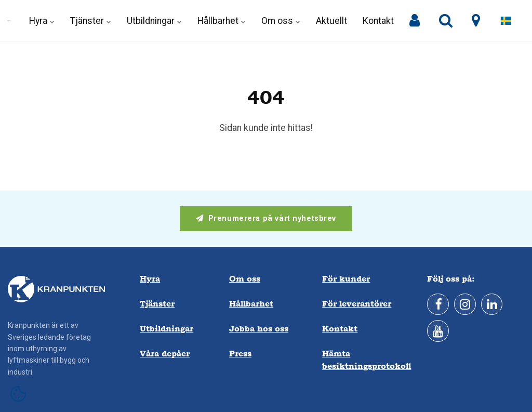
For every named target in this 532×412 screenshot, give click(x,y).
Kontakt (378, 21)
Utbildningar (154, 21)
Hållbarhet (222, 21)
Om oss (281, 21)
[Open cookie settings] (18, 394)
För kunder (346, 279)
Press (240, 354)
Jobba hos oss (259, 329)
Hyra (42, 21)
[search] (446, 21)
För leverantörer (357, 304)
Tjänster (91, 21)
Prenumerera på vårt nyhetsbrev (266, 218)
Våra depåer (165, 354)
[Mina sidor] (415, 21)
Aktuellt (331, 21)
